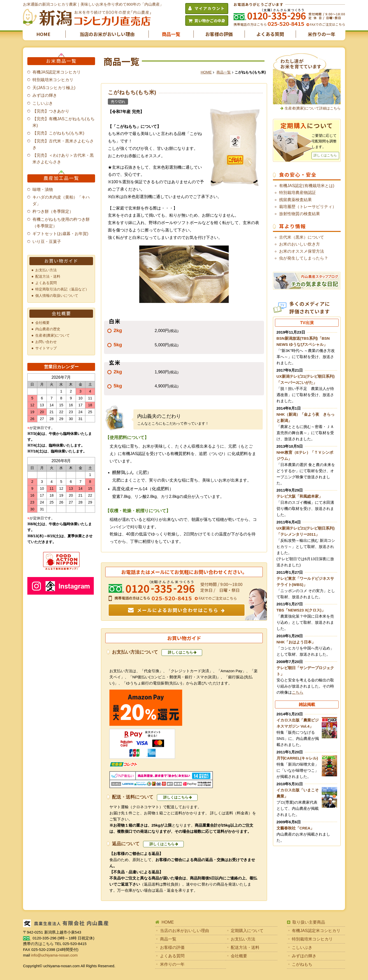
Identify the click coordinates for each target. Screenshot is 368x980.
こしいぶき (43, 103)
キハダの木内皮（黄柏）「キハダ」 (61, 200)
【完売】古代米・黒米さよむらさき (63, 144)
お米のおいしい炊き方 (300, 244)
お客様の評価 (219, 34)
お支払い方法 (46, 270)
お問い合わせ (46, 342)
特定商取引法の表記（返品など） (62, 289)
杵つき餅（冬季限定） (53, 211)
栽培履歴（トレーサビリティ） (308, 207)
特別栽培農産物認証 (297, 193)
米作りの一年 (321, 34)
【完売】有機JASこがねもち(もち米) (64, 122)
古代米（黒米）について (302, 237)
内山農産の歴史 (48, 329)
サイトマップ (46, 348)
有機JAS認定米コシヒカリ (57, 72)
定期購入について (247, 931)
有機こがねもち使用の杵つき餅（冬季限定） (61, 223)
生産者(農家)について (53, 335)
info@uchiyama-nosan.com (54, 955)
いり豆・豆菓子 (47, 242)
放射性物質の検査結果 (300, 214)
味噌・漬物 (43, 189)
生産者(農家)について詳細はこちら (313, 108)
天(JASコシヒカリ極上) (54, 88)
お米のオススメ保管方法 (302, 251)
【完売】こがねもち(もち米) (58, 133)
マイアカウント (210, 8)
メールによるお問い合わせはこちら (178, 610)
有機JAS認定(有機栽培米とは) (307, 186)
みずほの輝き (45, 95)
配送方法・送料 (48, 276)
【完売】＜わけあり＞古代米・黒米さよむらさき (63, 159)
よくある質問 (270, 34)
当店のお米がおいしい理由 (107, 34)
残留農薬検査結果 (295, 200)
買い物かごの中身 (210, 21)
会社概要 (42, 323)
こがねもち (302, 964)
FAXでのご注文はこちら (327, 24)
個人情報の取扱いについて (57, 296)
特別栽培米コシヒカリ (53, 80)
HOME (43, 34)
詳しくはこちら (180, 652)
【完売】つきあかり (51, 111)
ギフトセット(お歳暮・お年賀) (60, 234)
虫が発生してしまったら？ (304, 258)
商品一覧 (171, 34)
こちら (298, 692)
